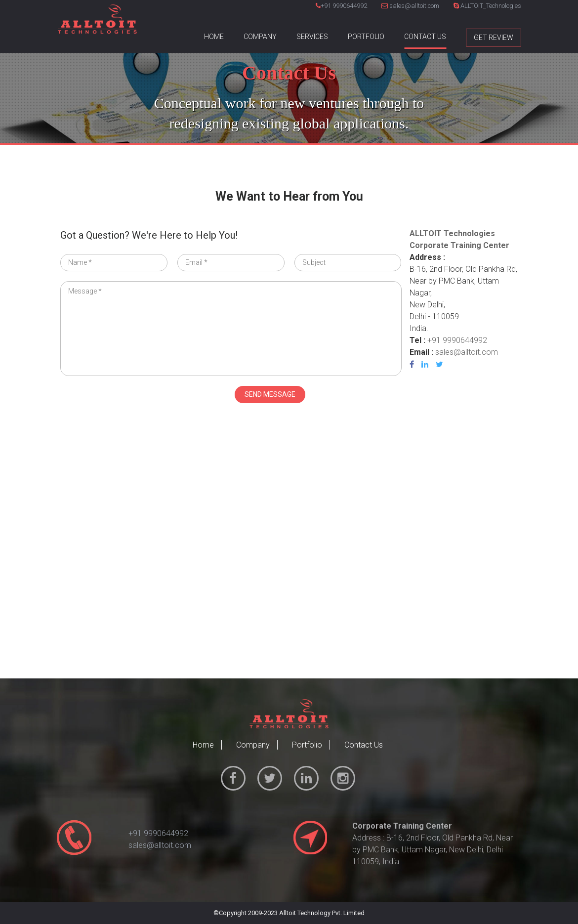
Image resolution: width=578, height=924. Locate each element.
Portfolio (366, 37)
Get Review (494, 38)
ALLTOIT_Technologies (487, 6)
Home (214, 37)
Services (312, 37)
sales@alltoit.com (410, 6)
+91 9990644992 (344, 6)
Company (260, 37)
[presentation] (135, 405)
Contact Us (425, 37)
